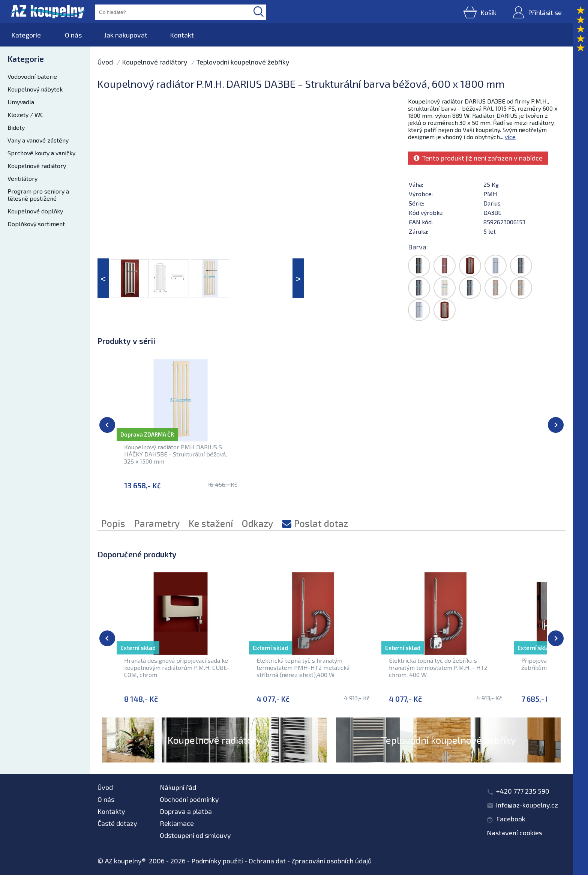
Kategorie (26, 35)
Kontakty (111, 811)
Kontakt (182, 35)
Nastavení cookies (514, 833)
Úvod (105, 62)
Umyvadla (21, 102)
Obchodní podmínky (189, 799)
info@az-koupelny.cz (527, 805)
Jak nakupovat (126, 35)
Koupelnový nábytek (35, 89)
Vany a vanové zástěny (38, 140)
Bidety (16, 127)
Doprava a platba (186, 811)
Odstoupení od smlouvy (195, 835)
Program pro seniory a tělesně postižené (38, 195)
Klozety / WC (25, 115)
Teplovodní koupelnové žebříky (243, 62)
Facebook (511, 819)
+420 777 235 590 (523, 791)
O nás (73, 35)
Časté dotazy (117, 823)
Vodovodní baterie (32, 76)
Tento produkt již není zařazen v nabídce (478, 158)
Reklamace (177, 823)
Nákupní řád (178, 787)
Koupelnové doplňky (35, 211)
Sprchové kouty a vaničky (41, 153)
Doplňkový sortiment (36, 224)
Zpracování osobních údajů (331, 861)
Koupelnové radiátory (37, 166)
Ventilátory (22, 178)
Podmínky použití (217, 861)
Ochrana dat (267, 861)
